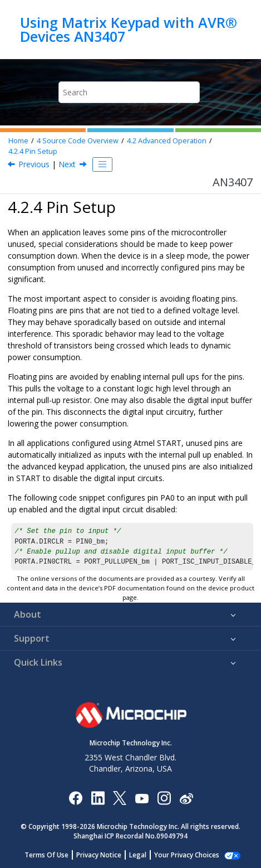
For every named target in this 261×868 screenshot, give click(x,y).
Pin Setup (33, 151)
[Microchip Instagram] (164, 797)
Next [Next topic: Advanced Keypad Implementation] (67, 164)
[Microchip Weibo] (186, 797)
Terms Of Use (53, 855)
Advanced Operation (167, 141)
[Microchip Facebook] (75, 797)
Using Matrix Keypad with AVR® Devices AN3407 (129, 29)
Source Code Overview (78, 141)
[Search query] (129, 92)
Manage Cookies (187, 855)
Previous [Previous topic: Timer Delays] (34, 164)
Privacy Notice (105, 855)
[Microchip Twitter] (120, 797)
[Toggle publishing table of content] (102, 164)
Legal (144, 855)
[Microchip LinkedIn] (98, 797)
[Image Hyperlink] (142, 797)
